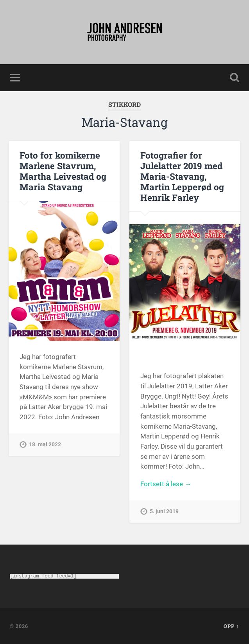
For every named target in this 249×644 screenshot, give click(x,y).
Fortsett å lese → (166, 484)
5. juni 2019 (164, 511)
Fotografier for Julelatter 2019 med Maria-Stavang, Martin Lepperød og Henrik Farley (182, 176)
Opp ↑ (231, 626)
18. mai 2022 (45, 445)
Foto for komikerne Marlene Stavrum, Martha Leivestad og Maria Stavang (63, 171)
